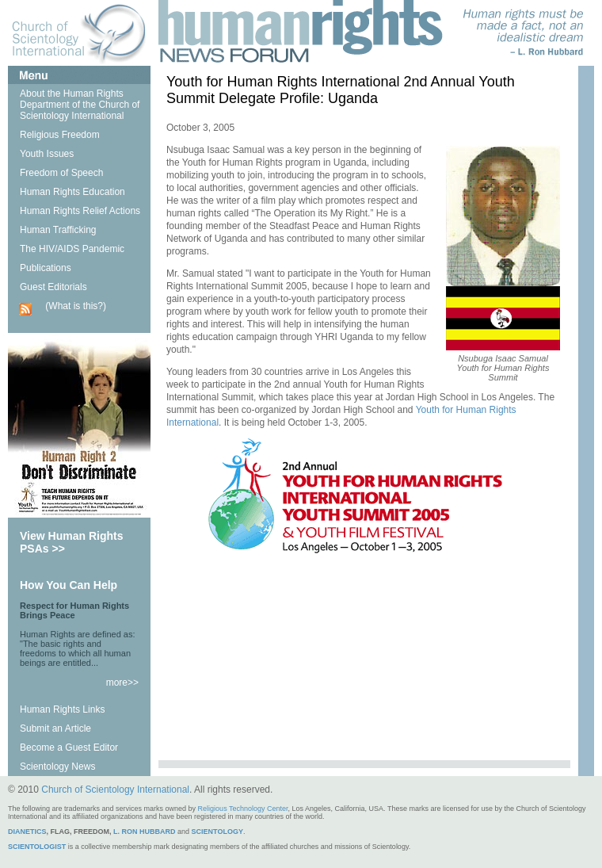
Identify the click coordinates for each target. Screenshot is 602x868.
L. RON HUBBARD (145, 832)
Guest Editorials (53, 287)
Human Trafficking (58, 230)
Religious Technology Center (243, 809)
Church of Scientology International (115, 790)
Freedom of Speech (61, 173)
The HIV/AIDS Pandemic (72, 249)
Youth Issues (47, 154)
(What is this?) (76, 306)
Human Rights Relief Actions (80, 211)
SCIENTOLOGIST (37, 847)
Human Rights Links (62, 709)
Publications (46, 268)
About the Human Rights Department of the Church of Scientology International (80, 105)
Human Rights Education (72, 192)
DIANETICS (27, 832)
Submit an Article (55, 728)
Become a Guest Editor (69, 748)
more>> (122, 683)
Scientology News (57, 767)
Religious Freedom (60, 135)
